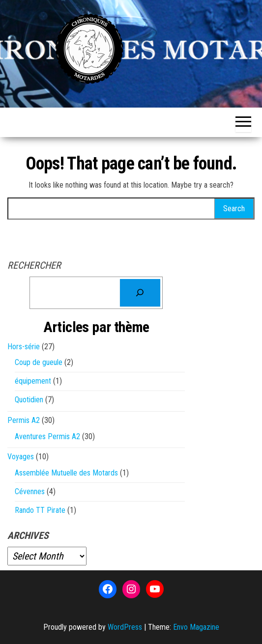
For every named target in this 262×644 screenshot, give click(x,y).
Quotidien (29, 400)
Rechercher (34, 265)
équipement (33, 381)
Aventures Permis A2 (47, 436)
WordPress (125, 627)
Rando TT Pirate (40, 510)
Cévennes (30, 491)
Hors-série (24, 347)
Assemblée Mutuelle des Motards (66, 473)
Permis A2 (24, 420)
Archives (28, 535)
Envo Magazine (196, 627)
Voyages (21, 457)
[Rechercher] (140, 293)
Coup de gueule (39, 362)
